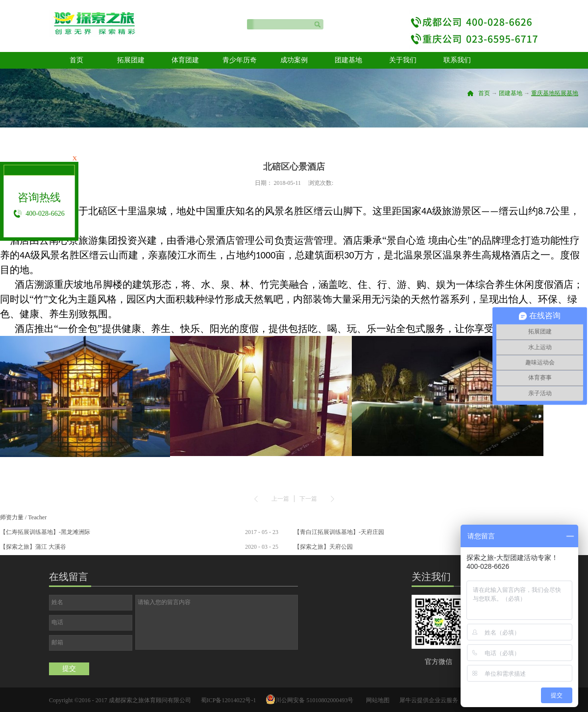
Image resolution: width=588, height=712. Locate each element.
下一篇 (308, 499)
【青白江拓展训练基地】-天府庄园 (339, 532)
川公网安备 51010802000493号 (314, 700)
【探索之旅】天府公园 (323, 547)
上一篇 (280, 499)
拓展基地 (566, 93)
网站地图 (376, 700)
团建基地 (511, 93)
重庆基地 (543, 93)
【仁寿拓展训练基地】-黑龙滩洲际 (45, 532)
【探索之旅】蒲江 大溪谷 (33, 547)
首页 (76, 60)
